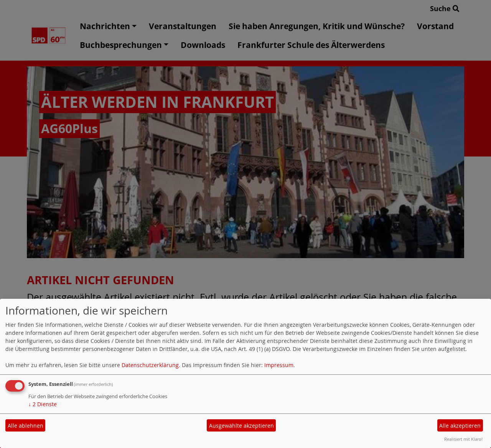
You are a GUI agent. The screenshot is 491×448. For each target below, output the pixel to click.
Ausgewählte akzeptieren (241, 426)
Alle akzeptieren (460, 426)
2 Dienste (43, 404)
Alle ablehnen (26, 426)
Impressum (279, 365)
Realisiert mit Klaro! (463, 439)
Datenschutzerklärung (150, 365)
